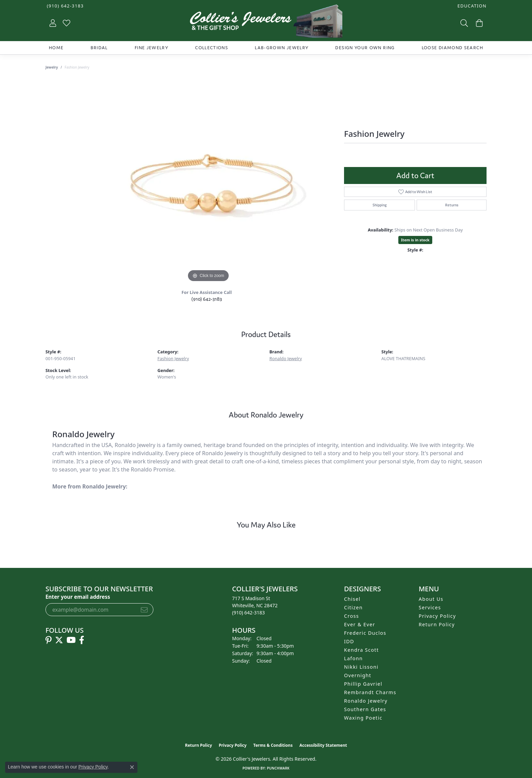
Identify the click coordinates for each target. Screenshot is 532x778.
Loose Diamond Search (452, 48)
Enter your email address (78, 597)
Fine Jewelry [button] (151, 48)
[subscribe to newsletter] (144, 610)
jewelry (52, 67)
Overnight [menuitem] (358, 675)
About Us (431, 599)
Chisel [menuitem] (352, 599)
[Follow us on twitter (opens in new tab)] (59, 640)
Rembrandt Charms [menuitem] (370, 692)
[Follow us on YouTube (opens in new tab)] (71, 640)
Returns (452, 205)
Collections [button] (212, 48)
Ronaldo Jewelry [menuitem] (366, 701)
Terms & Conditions (273, 745)
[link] (65, 6)
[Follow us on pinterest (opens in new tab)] (49, 640)
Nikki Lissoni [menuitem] (361, 667)
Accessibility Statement (323, 745)
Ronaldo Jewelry (286, 358)
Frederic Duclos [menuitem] (365, 633)
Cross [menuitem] (351, 616)
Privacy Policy (437, 616)
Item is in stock (415, 240)
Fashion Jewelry (173, 358)
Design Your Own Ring (365, 48)
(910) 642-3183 (207, 299)
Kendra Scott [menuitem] (361, 650)
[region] (208, 182)
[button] (471, 6)
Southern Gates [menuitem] (365, 709)
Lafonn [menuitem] (353, 658)
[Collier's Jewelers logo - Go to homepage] (266, 23)
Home (56, 48)
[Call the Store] (249, 613)
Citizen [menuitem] (353, 607)
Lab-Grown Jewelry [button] (282, 48)
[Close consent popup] (132, 767)
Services (430, 607)
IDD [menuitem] (349, 641)
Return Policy (437, 624)
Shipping (380, 205)
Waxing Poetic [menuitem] (363, 718)
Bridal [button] (99, 48)
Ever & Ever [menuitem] (360, 624)
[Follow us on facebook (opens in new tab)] (82, 640)
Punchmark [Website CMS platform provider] (278, 768)
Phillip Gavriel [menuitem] (363, 684)
